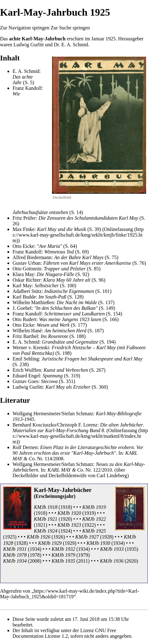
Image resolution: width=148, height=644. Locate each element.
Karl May (22, 286)
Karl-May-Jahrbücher (63, 490)
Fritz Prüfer (24, 218)
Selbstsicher (47, 286)
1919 (89, 513)
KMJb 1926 (38, 537)
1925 (111, 39)
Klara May (23, 274)
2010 (107, 470)
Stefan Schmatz (77, 414)
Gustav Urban (26, 263)
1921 (40, 525)
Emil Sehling (26, 359)
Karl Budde (24, 297)
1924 (65, 531)
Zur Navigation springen (25, 28)
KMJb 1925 (94, 531)
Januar (98, 39)
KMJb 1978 (15, 555)
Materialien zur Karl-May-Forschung (50, 430)
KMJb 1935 (63, 561)
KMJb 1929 (50, 543)
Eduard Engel (26, 376)
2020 (131, 561)
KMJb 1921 (46, 519)
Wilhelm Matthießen (33, 302)
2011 (83, 561)
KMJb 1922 (94, 519)
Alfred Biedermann (32, 257)
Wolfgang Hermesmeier (37, 414)
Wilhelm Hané (27, 331)
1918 (65, 507)
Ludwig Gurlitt (29, 45)
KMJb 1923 (69, 525)
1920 (65, 519)
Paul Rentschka (37, 353)
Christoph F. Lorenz (77, 425)
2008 (58, 459)
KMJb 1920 (69, 513)
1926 (58, 537)
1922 (89, 525)
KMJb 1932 (63, 549)
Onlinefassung (119, 229)
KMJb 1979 (63, 555)
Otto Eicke (23, 246)
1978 (34, 555)
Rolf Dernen (25, 447)
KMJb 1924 (46, 531)
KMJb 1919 (94, 507)
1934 (118, 543)
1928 (107, 537)
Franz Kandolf (27, 88)
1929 (70, 543)
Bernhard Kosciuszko (34, 425)
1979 (83, 555)
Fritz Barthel (25, 336)
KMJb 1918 (46, 507)
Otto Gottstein (27, 269)
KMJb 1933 (112, 549)
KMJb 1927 (87, 537)
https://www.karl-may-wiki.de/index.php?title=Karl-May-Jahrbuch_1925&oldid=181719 (69, 594)
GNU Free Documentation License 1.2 (64, 633)
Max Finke (24, 229)
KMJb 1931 (15, 549)
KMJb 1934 (15, 561)
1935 (132, 549)
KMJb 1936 (112, 561)
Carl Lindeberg (112, 475)
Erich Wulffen (27, 370)
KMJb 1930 (98, 543)
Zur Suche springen (70, 28)
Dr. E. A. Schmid (71, 45)
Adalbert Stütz (27, 291)
